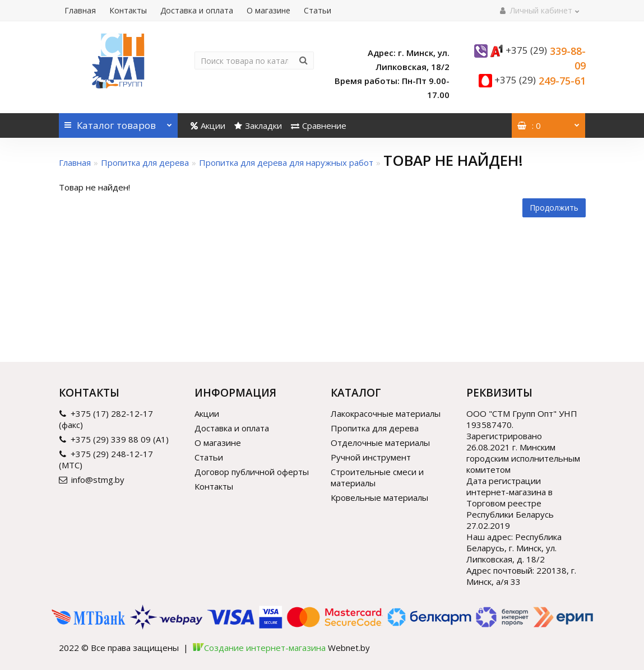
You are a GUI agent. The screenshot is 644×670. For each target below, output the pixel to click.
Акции (208, 125)
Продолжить (554, 208)
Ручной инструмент (371, 457)
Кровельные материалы (379, 497)
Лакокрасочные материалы (386, 413)
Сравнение (319, 125)
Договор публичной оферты (252, 472)
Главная (80, 10)
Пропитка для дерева (145, 162)
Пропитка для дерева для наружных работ (286, 162)
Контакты (128, 10)
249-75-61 (540, 81)
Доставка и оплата (197, 10)
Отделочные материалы (380, 443)
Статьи (318, 10)
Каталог (119, 122)
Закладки (258, 125)
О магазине (268, 10)
